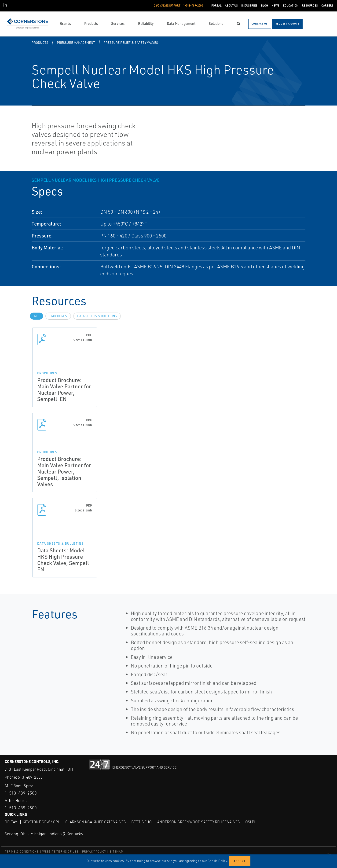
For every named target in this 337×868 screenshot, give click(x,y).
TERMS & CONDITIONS (22, 852)
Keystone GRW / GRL (41, 822)
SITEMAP (116, 852)
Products (40, 42)
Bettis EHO (141, 822)
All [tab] (37, 316)
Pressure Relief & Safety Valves (131, 42)
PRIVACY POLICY (94, 852)
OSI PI (250, 822)
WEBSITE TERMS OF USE (60, 852)
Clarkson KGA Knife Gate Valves (95, 822)
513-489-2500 (30, 777)
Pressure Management (76, 42)
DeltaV (11, 822)
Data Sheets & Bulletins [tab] (97, 316)
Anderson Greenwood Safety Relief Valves (198, 822)
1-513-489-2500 (21, 793)
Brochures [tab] (58, 316)
